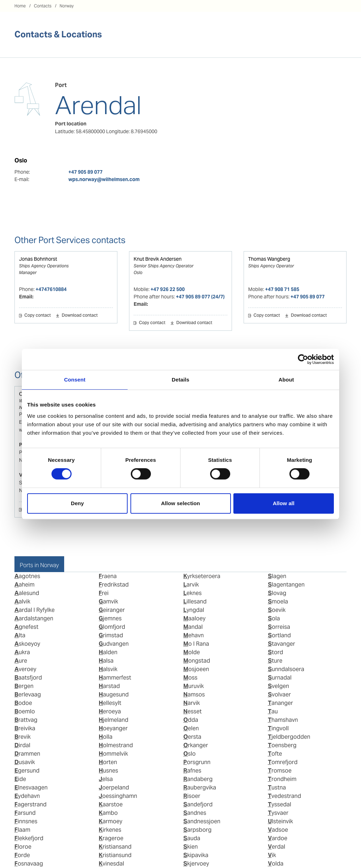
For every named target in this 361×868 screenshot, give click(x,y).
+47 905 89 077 (85, 172)
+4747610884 (51, 289)
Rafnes (192, 771)
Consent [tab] (75, 380)
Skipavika (196, 855)
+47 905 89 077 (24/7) (200, 297)
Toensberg (282, 745)
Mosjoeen (196, 669)
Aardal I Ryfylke (35, 610)
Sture (275, 661)
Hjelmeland (114, 720)
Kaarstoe (111, 804)
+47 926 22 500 (168, 289)
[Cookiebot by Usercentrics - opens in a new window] (303, 359)
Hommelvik (113, 754)
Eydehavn (27, 796)
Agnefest (26, 627)
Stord (276, 652)
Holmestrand (116, 745)
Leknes (192, 593)
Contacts (43, 6)
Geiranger (112, 610)
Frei (104, 593)
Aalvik (22, 602)
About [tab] (286, 380)
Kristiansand (115, 847)
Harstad (109, 686)
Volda (276, 864)
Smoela (278, 602)
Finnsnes (26, 821)
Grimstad (111, 635)
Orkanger (196, 745)
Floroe (23, 847)
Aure (21, 661)
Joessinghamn (118, 796)
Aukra (22, 652)
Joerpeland (114, 788)
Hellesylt (110, 703)
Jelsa (106, 779)
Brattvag (26, 720)
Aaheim (25, 585)
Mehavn (194, 635)
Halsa (106, 661)
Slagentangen (286, 585)
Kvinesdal (111, 864)
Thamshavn (283, 720)
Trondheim (282, 779)
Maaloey (194, 618)
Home (20, 6)
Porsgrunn (197, 762)
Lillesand (195, 602)
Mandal (193, 627)
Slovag (277, 593)
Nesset (192, 711)
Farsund (25, 813)
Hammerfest (115, 678)
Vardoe (278, 838)
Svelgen (279, 686)
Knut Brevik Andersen (158, 259)
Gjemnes (110, 618)
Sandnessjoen (202, 821)
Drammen (27, 754)
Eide (20, 779)
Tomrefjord (283, 762)
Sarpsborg (197, 830)
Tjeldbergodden (289, 737)
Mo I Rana (196, 644)
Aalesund (27, 593)
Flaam (22, 830)
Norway (67, 6)
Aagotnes (27, 576)
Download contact (80, 316)
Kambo (108, 813)
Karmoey (111, 821)
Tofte (275, 754)
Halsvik (108, 669)
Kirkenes (110, 830)
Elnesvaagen (31, 788)
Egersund (27, 771)
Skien (191, 847)
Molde (192, 652)
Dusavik (25, 762)
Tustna (277, 788)
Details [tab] (180, 380)
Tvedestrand (284, 796)
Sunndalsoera (286, 669)
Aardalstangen (34, 618)
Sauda (192, 838)
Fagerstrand (30, 804)
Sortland (279, 635)
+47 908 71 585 (282, 289)
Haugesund (114, 695)
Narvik (192, 703)
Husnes (108, 771)
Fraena (108, 576)
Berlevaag (28, 695)
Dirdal (22, 745)
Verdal (277, 847)
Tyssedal (280, 804)
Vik (272, 855)
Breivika (25, 728)
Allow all (284, 503)
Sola (274, 618)
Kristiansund (115, 855)
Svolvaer (279, 695)
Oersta (192, 737)
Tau (273, 711)
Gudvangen (114, 644)
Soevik (277, 610)
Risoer (192, 796)
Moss (190, 678)
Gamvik (108, 602)
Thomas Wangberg (269, 259)
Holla (106, 737)
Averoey (25, 669)
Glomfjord (112, 627)
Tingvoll (278, 728)
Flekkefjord (29, 838)
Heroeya (110, 711)
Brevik (23, 737)
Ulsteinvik (280, 821)
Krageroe (111, 838)
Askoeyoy (27, 644)
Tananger (280, 703)
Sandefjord (198, 804)
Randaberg (198, 779)
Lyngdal (194, 610)
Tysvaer (278, 813)
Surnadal (280, 678)
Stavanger (282, 644)
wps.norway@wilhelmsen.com (104, 179)
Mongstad (197, 661)
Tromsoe (280, 771)
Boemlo (25, 711)
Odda (191, 720)
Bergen (24, 686)
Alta (20, 635)
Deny (77, 503)
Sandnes (195, 813)
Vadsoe (278, 830)
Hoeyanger (113, 728)
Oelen (191, 728)
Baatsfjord (28, 678)
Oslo (189, 754)
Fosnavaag (29, 864)
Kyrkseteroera (202, 576)
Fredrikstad (114, 585)
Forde (22, 855)
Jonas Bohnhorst (38, 259)
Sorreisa (279, 627)
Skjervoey (196, 864)
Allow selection (181, 503)
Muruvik (194, 686)
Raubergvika (200, 788)
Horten (108, 762)
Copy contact (38, 316)
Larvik (191, 585)
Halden (108, 652)
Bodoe (23, 703)
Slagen (277, 576)
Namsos (194, 695)
